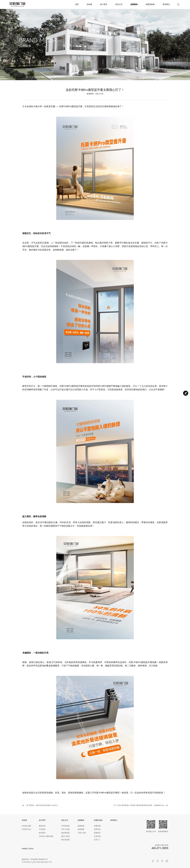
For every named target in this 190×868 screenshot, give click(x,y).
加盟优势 (97, 826)
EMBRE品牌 (26, 826)
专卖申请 (97, 836)
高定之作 (119, 4)
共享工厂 (97, 840)
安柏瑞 (89, 4)
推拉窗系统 (65, 833)
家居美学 (42, 833)
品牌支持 (97, 829)
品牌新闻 (81, 826)
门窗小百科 (82, 833)
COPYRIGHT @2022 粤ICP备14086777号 (37, 862)
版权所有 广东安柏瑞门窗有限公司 (35, 859)
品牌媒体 (134, 4)
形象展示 (97, 833)
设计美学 (104, 4)
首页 (77, 4)
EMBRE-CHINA (28, 849)
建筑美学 (42, 826)
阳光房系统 (65, 840)
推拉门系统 (65, 836)
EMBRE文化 (26, 829)
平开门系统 (65, 829)
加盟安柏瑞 (150, 4)
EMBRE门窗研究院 (46, 836)
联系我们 (166, 4)
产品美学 (42, 829)
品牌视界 (81, 829)
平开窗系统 (65, 826)
